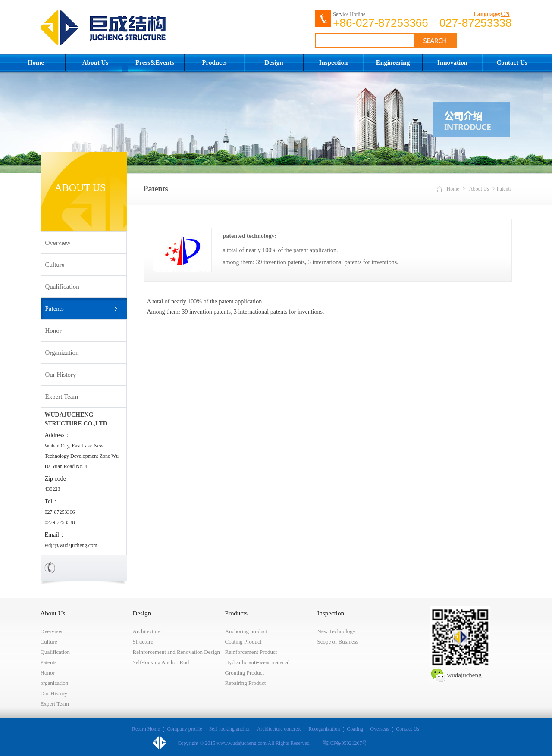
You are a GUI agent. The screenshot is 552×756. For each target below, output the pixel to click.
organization (62, 353)
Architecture (147, 631)
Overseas (379, 729)
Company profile (185, 729)
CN (505, 14)
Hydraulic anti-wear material (257, 662)
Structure (143, 642)
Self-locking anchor (230, 729)
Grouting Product (245, 673)
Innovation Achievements (452, 65)
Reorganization (324, 729)
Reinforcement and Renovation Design (177, 652)
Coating (355, 729)
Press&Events (155, 62)
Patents (55, 309)
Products (214, 62)
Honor (53, 331)
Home (36, 62)
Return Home (146, 729)
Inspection (334, 62)
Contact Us (512, 62)
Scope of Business (338, 642)
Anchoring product (246, 631)
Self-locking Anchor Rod (161, 662)
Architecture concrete (279, 729)
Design (274, 62)
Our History (61, 375)
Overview (58, 243)
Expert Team (62, 397)
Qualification (62, 287)
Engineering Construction (393, 65)
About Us (95, 62)
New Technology (337, 631)
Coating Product (243, 642)
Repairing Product (246, 683)
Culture (55, 265)
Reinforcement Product (251, 652)
